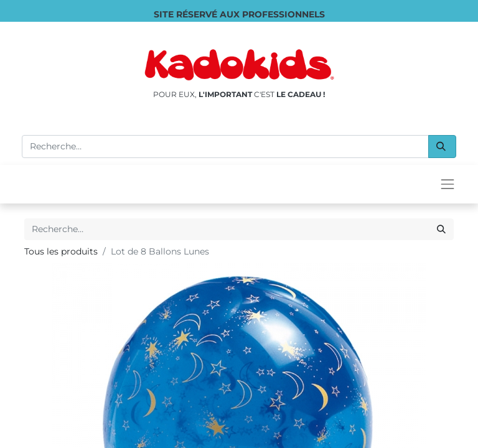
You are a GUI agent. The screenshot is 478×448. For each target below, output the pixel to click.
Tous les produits (61, 251)
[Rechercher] (442, 147)
